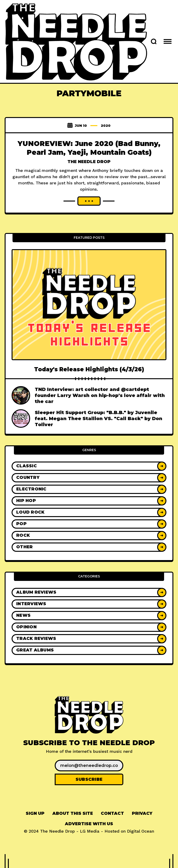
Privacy (142, 813)
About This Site (73, 813)
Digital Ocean (141, 831)
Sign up (35, 813)
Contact (112, 813)
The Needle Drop (89, 161)
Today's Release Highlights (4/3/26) (89, 369)
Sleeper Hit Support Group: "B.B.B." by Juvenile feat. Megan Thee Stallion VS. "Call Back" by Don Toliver (99, 418)
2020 (106, 126)
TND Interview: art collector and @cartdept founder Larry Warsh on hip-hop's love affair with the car (100, 395)
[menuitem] (35, 814)
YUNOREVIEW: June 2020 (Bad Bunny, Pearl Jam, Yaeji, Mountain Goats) (89, 148)
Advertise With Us (89, 824)
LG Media (90, 831)
